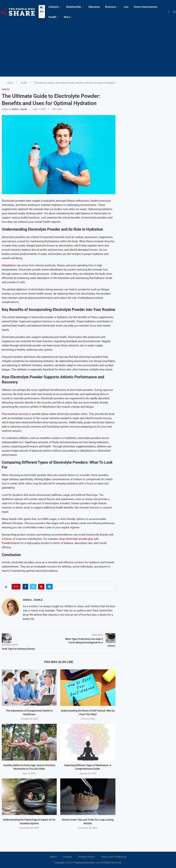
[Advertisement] (88, 48)
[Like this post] (17, 587)
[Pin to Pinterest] (41, 587)
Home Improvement (145, 7)
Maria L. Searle (19, 109)
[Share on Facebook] (25, 587)
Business (111, 7)
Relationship (74, 7)
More (67, 17)
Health (52, 17)
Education (94, 7)
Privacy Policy (86, 857)
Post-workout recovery (15, 414)
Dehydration (9, 265)
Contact (67, 857)
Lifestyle (54, 7)
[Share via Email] (49, 587)
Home (10, 83)
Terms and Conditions (113, 857)
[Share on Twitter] (33, 587)
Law (126, 7)
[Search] (174, 12)
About (53, 857)
